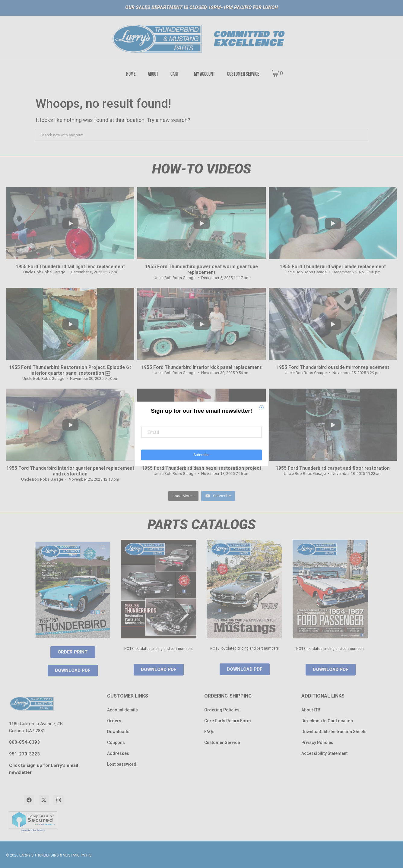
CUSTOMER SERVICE (243, 74)
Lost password (122, 764)
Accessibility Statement (324, 753)
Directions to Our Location (327, 721)
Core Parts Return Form (228, 721)
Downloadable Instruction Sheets (334, 732)
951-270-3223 (24, 754)
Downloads (118, 732)
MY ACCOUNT (205, 74)
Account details (122, 710)
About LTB (311, 710)
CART (175, 74)
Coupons (116, 742)
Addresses (118, 753)
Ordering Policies (222, 710)
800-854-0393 (24, 742)
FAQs (209, 732)
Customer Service (222, 742)
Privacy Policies (317, 742)
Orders (114, 721)
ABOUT (153, 74)
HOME (131, 74)
